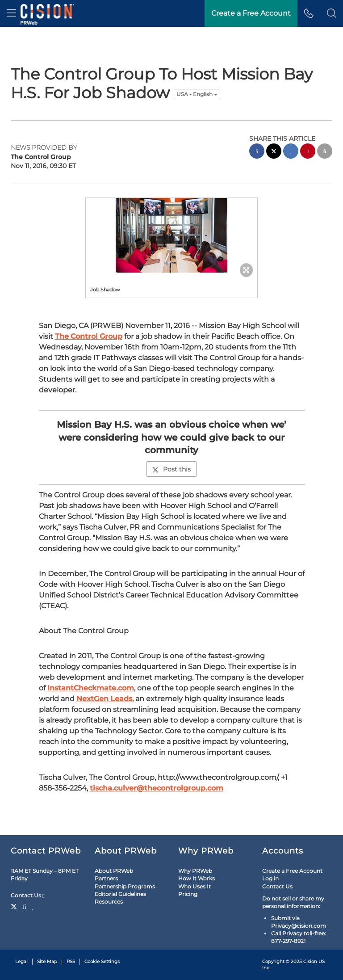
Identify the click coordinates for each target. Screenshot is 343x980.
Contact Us (27, 896)
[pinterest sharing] (308, 152)
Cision (310, 961)
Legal (21, 961)
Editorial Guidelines (120, 894)
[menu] (11, 13)
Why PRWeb (195, 871)
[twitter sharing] (274, 152)
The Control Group (89, 336)
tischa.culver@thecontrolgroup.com (157, 788)
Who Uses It (195, 886)
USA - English (197, 94)
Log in (270, 878)
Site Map (47, 961)
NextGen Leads (104, 699)
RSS (71, 961)
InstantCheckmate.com (91, 688)
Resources (109, 902)
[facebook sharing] (257, 152)
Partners (106, 878)
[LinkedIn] (33, 906)
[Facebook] (25, 906)
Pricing (188, 894)
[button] (332, 13)
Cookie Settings (102, 961)
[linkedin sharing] (291, 152)
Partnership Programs (125, 886)
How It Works (197, 878)
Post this (171, 469)
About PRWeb (114, 871)
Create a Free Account (292, 871)
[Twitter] (15, 906)
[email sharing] (325, 152)
